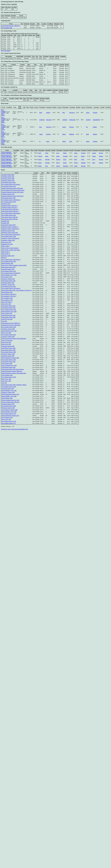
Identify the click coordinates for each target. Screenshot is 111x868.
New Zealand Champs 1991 (9, 286)
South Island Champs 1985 (8, 362)
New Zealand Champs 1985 (9, 360)
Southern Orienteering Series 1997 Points (12, 188)
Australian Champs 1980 (8, 404)
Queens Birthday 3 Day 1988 (9, 331)
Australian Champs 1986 (8, 346)
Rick (64, 113)
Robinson (66, 166)
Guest (48, 141)
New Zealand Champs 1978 (9, 421)
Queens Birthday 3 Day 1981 (9, 396)
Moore (65, 163)
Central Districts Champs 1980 (9, 410)
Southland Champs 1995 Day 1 (10, 207)
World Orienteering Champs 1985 (10, 358)
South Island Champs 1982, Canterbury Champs (14, 385)
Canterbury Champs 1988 (8, 329)
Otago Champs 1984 (7, 364)
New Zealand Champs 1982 (9, 387)
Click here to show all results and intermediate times (15, 429)
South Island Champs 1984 (8, 367)
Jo (40, 141)
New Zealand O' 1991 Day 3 (9, 296)
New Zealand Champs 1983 (9, 377)
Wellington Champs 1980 (8, 408)
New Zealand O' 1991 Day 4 (9, 294)
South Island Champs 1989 (8, 315)
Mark (41, 113)
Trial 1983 (4, 383)
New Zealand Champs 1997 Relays (4, 113)
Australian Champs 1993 (8, 256)
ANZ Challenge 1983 (7, 375)
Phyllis (76, 163)
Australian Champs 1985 (8, 356)
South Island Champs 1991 (8, 306)
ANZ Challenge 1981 (7, 398)
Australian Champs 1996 (8, 194)
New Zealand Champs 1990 (9, 310)
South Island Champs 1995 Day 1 (10, 211)
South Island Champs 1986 (8, 348)
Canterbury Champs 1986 (8, 354)
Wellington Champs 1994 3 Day (10, 233)
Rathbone (72, 134)
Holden (95, 127)
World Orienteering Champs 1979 (10, 416)
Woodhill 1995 (5, 221)
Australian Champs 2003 (8, 175)
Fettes (47, 153)
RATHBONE (96, 120)
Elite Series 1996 (6, 204)
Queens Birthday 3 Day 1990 (9, 312)
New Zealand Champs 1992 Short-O (11, 273)
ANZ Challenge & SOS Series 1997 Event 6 (13, 190)
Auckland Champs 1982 (8, 389)
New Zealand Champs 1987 (9, 335)
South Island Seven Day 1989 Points (11, 325)
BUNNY (88, 120)
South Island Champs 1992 (8, 281)
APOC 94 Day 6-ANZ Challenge (10, 248)
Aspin (47, 156)
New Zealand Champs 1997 (9, 186)
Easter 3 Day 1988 (6, 333)
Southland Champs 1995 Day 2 (10, 206)
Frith (71, 141)
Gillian (94, 156)
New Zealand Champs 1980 (9, 406)
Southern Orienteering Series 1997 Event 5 (13, 192)
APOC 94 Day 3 (6, 252)
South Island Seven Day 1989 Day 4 (11, 26)
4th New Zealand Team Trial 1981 (10, 400)
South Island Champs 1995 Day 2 (10, 209)
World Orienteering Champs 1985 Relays (7, 156)
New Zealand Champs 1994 (9, 236)
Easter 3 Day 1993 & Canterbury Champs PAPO (14, 265)
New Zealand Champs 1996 (9, 202)
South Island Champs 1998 (8, 182)
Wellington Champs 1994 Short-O (10, 229)
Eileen (64, 141)
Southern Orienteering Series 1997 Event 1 (13, 196)
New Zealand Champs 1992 (9, 271)
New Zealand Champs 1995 (9, 215)
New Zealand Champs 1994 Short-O (11, 234)
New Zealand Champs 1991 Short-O (11, 288)
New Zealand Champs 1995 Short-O (11, 213)
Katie (40, 153)
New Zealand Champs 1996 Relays (4, 120)
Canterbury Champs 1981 (8, 392)
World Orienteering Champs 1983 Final (12, 371)
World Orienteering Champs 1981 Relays (7, 163)
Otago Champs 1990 (7, 313)
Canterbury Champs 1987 (8, 337)
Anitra (88, 113)
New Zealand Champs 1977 (9, 423)
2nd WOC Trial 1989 (7, 319)
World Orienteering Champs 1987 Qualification (14, 338)
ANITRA (65, 120)
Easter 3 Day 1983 (6, 379)
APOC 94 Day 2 (6, 254)
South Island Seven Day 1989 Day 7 (11, 323)
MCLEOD (49, 120)
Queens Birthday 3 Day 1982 (9, 390)
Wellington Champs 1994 (8, 231)
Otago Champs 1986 (7, 28)
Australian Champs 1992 (8, 269)
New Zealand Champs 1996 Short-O (11, 200)
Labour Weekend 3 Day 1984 (9, 365)
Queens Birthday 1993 (7, 263)
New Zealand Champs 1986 (9, 352)
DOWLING (72, 120)
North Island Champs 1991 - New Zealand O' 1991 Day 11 (17, 290)
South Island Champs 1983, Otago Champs (13, 369)
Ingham (101, 156)
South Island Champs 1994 (8, 225)
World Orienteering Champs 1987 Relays (7, 153)
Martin (65, 153)
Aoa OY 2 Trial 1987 (7, 340)
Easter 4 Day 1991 (6, 304)
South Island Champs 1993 (8, 267)
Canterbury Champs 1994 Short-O (10, 238)
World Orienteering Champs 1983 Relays (7, 159)
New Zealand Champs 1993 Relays (4, 134)
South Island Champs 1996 (8, 198)
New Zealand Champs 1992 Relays (4, 141)
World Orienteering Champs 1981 (10, 394)
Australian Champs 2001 (8, 177)
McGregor (72, 113)
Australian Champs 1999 (8, 181)
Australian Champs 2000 (8, 179)
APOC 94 (4, 258)
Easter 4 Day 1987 (6, 342)
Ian (87, 127)
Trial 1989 (4, 321)
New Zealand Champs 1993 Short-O (11, 259)
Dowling (95, 113)
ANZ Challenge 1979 (7, 417)
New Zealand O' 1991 (7, 298)
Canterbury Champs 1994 (8, 240)
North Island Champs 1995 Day (10, 217)
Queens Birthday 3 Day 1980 (9, 412)
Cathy (94, 159)
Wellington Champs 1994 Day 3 (10, 227)
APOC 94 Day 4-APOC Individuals (11, 250)
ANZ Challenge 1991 (7, 292)
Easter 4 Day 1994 (6, 242)
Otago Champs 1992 (7, 277)
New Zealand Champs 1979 (9, 414)
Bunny (64, 134)
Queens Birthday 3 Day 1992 (9, 275)
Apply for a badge (6, 51)
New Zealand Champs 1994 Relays (4, 127)
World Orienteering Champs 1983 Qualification (14, 373)
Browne (101, 153)
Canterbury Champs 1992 (8, 279)
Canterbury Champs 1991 (8, 285)
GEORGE (42, 120)
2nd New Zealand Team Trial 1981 (10, 402)
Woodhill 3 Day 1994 (7, 244)
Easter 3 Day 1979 (6, 419)
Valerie (58, 166)
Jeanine (94, 153)
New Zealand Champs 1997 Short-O (11, 184)
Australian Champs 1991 (8, 283)
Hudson (48, 113)
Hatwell (101, 159)
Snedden (83, 163)
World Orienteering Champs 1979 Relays (7, 166)
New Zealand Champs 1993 (9, 261)
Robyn (58, 163)
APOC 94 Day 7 (6, 246)
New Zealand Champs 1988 (9, 327)
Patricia (40, 156)
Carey (58, 153)
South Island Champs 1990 (8, 308)
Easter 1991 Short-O (7, 302)
